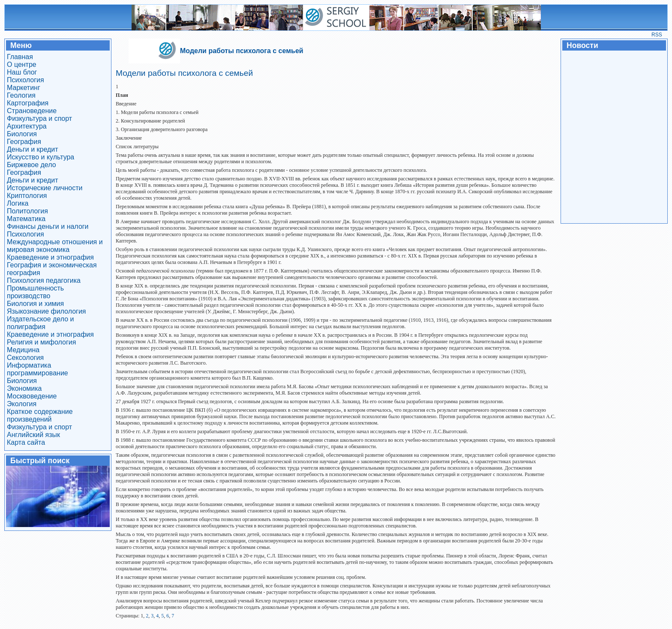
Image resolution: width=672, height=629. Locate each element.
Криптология (27, 196)
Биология (22, 134)
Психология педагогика (44, 280)
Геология (21, 95)
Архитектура (27, 126)
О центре (22, 64)
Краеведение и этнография (50, 257)
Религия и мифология (41, 342)
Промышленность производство (35, 292)
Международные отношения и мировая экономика (55, 246)
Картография (28, 103)
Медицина (23, 350)
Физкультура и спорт (39, 118)
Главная (20, 57)
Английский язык (33, 435)
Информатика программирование (37, 369)
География (24, 142)
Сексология (25, 358)
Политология (27, 211)
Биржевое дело (31, 165)
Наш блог (22, 72)
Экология (22, 404)
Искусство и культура (40, 157)
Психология (25, 80)
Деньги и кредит (33, 149)
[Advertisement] (614, 136)
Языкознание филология (46, 311)
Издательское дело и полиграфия (40, 323)
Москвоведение (32, 396)
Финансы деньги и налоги (48, 226)
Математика (26, 219)
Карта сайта (26, 442)
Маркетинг (24, 88)
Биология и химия (35, 304)
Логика (18, 203)
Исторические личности (45, 188)
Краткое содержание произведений (40, 415)
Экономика (24, 388)
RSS (657, 35)
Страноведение (32, 111)
